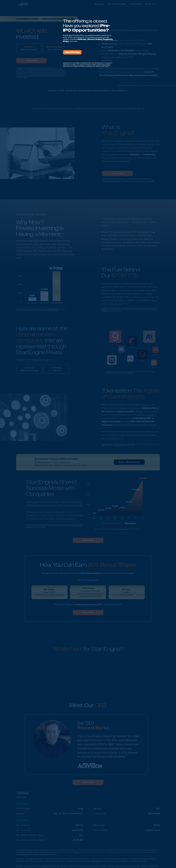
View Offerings (72, 52)
